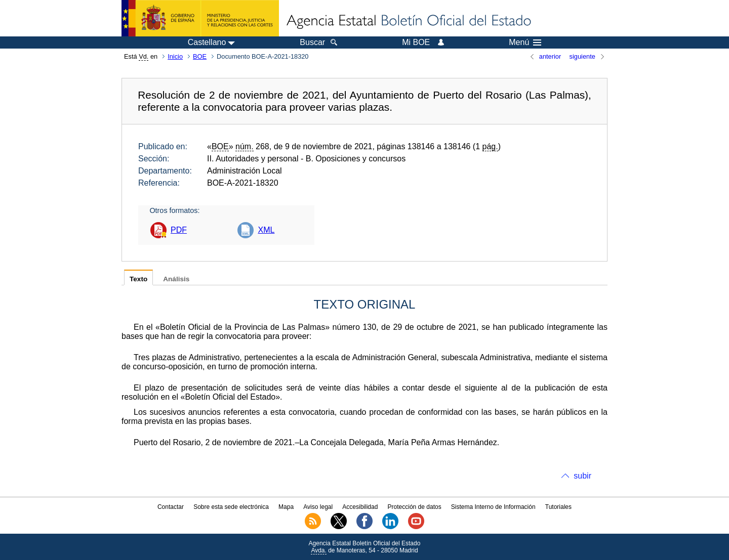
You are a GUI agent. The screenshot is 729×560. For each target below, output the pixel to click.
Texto (138, 279)
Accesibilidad (360, 507)
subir (582, 476)
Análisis (176, 279)
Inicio (175, 56)
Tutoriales (558, 507)
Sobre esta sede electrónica (231, 507)
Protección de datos (415, 507)
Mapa (286, 507)
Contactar (171, 507)
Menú (525, 42)
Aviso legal (318, 507)
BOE (200, 56)
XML (266, 230)
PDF (179, 230)
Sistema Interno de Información (493, 507)
